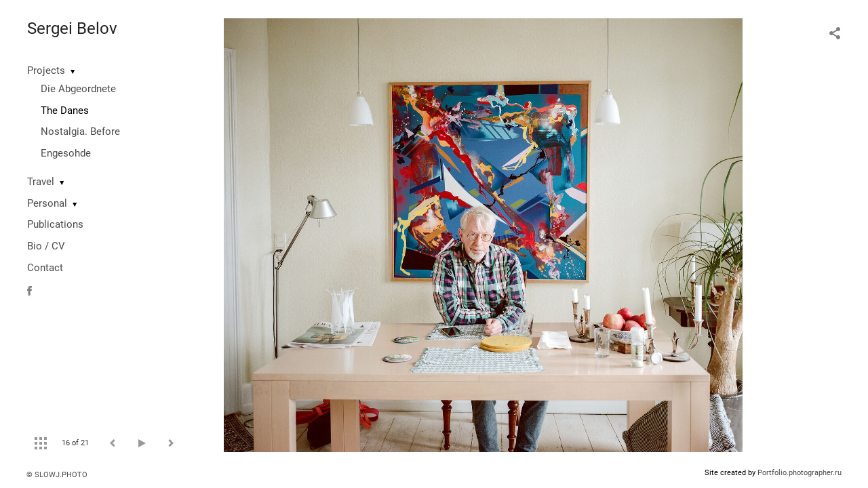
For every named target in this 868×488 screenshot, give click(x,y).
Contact (45, 268)
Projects (46, 70)
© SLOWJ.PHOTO (57, 475)
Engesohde (66, 153)
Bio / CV (46, 246)
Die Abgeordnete (78, 89)
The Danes (65, 110)
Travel (41, 182)
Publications (55, 224)
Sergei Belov (72, 28)
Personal (47, 203)
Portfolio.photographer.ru (800, 473)
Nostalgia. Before (80, 131)
